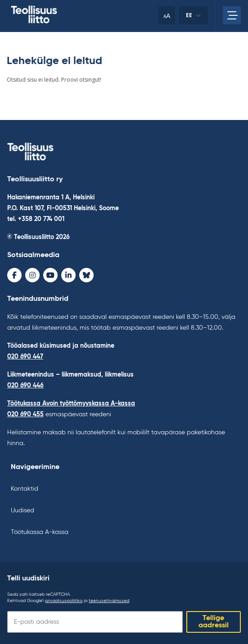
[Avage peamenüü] (232, 15)
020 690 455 (25, 414)
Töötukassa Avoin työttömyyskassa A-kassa (71, 404)
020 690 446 (25, 386)
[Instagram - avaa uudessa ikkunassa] (32, 275)
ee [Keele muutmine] (193, 18)
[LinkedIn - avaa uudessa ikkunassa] (68, 275)
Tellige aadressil (214, 622)
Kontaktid (25, 489)
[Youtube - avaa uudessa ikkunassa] (50, 275)
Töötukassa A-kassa (40, 532)
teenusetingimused (109, 601)
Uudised (23, 511)
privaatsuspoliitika (64, 601)
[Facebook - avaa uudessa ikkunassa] (14, 275)
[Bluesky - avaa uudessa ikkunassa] (86, 275)
